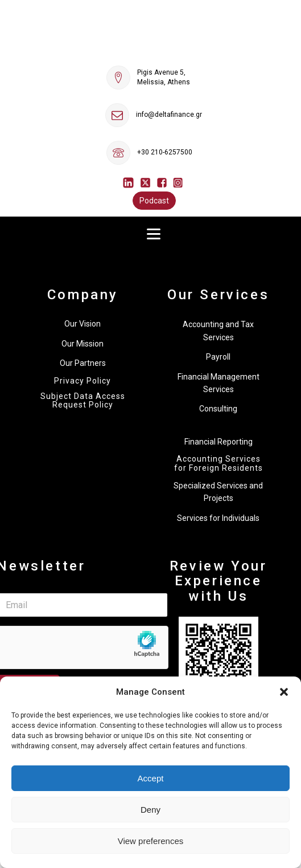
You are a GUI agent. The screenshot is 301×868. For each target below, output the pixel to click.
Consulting (218, 409)
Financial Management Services (218, 383)
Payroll (218, 357)
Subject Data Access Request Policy (83, 401)
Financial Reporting (218, 442)
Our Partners (83, 363)
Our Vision (83, 324)
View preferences (151, 841)
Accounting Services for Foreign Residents (218, 463)
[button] (284, 692)
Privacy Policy (83, 381)
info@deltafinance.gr (169, 115)
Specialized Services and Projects (218, 492)
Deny (150, 810)
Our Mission (83, 344)
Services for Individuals (218, 518)
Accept (151, 778)
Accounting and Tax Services (218, 331)
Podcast (154, 201)
